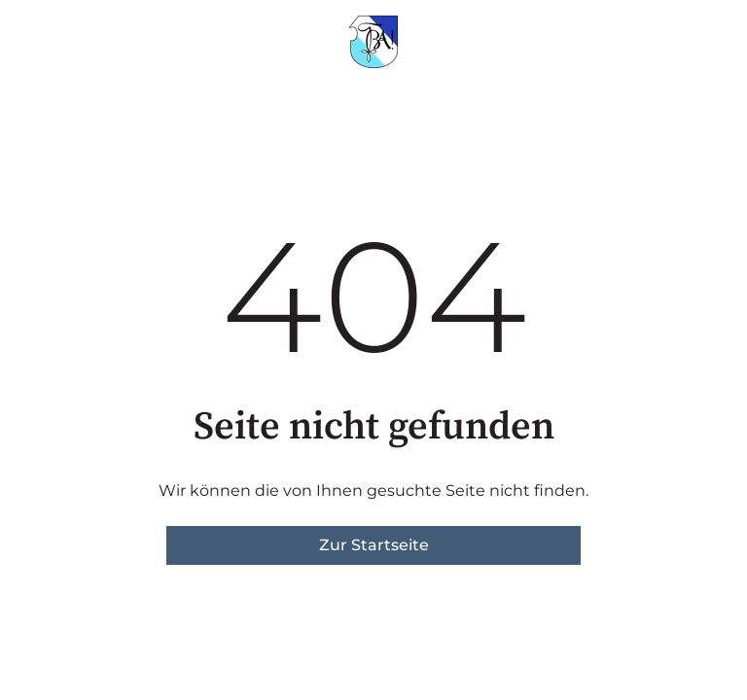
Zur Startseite (374, 545)
